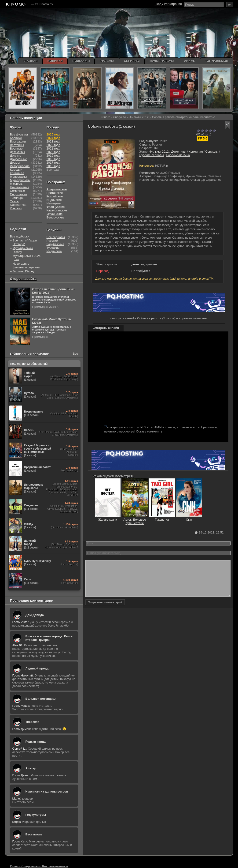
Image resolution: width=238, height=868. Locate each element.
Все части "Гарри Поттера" (25, 242)
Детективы (179, 152)
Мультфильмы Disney (23, 250)
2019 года (53, 156)
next (229, 88)
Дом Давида (35, 615)
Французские (56, 207)
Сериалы (212, 152)
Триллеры (17, 198)
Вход (158, 4)
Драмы (15, 163)
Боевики (16, 138)
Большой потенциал (41, 699)
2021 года (53, 148)
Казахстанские (57, 210)
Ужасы (15, 201)
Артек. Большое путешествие (135, 520)
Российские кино (178, 155)
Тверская (32, 722)
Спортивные (19, 194)
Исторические (20, 166)
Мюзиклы (17, 184)
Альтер (31, 768)
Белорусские (56, 217)
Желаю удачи (108, 518)
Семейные (18, 191)
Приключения (20, 187)
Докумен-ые (19, 159)
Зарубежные (55, 244)
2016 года (53, 166)
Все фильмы (19, 134)
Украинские (55, 214)
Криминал (196, 152)
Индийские (54, 200)
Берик (17, 822)
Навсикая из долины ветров (47, 791)
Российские (55, 196)
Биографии (18, 141)
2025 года (53, 134)
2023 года (53, 141)
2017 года (53, 163)
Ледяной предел (38, 668)
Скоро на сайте (23, 279)
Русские (52, 241)
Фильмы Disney (24, 271)
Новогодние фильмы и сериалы (26, 265)
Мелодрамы (19, 177)
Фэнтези (16, 208)
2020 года (53, 152)
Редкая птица (36, 742)
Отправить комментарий (105, 609)
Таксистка (162, 518)
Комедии (16, 170)
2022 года (53, 145)
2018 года (53, 159)
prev (10, 88)
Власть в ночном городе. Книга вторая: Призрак (49, 638)
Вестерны (17, 145)
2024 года (53, 138)
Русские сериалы (152, 155)
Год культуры (36, 815)
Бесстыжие (34, 834)
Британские (55, 193)
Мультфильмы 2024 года (27, 258)
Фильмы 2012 (159, 152)
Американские (57, 189)
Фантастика (18, 205)
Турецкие (53, 248)
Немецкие (54, 203)
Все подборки (20, 236)
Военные (16, 148)
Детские (16, 156)
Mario (16, 798)
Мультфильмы (20, 180)
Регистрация (173, 4)
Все (75, 354)
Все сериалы (56, 237)
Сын (189, 518)
